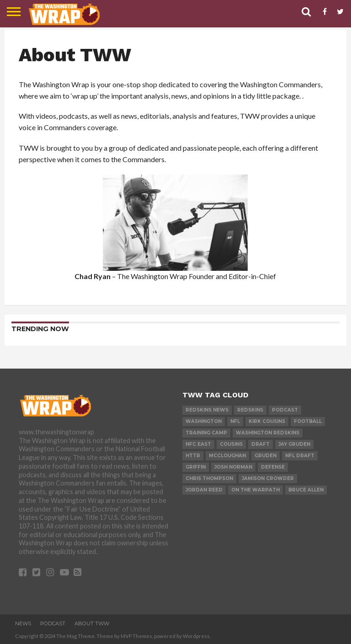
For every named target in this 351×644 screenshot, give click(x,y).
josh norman (233, 467)
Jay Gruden (294, 444)
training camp (206, 433)
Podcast (285, 410)
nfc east (198, 444)
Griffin (196, 467)
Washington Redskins (268, 433)
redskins (250, 410)
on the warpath (255, 490)
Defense (273, 467)
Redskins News (207, 410)
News (23, 623)
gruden (266, 456)
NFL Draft (300, 456)
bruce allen (306, 490)
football (308, 421)
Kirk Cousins (267, 421)
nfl (235, 421)
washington (204, 421)
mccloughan (227, 456)
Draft (261, 444)
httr (193, 456)
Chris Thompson (209, 478)
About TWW (92, 623)
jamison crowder (268, 478)
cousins (231, 444)
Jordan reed (204, 490)
